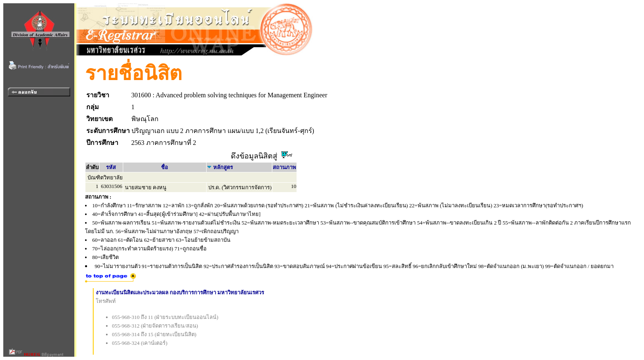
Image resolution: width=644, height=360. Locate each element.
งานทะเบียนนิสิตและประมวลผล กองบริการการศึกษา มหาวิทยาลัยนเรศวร (180, 292)
